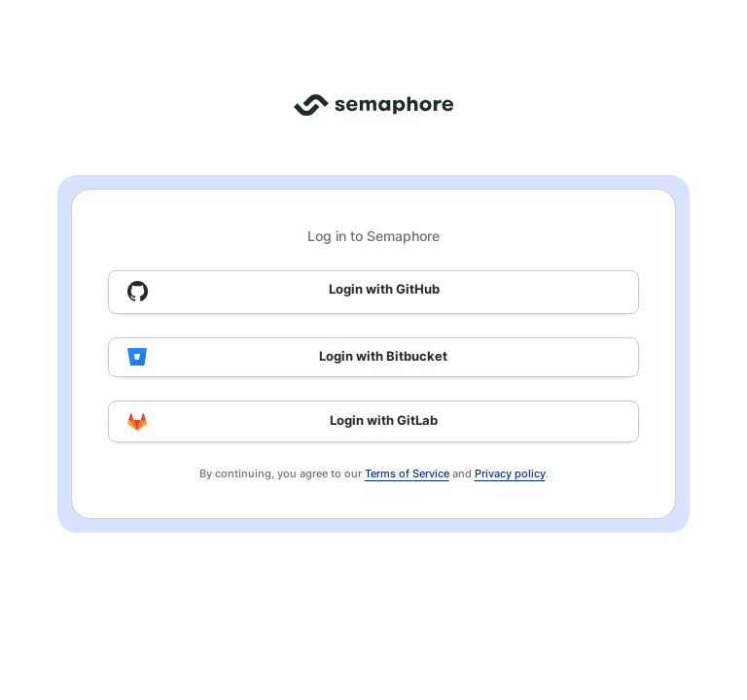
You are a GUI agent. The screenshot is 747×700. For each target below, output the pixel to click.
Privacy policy (510, 473)
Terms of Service (407, 473)
